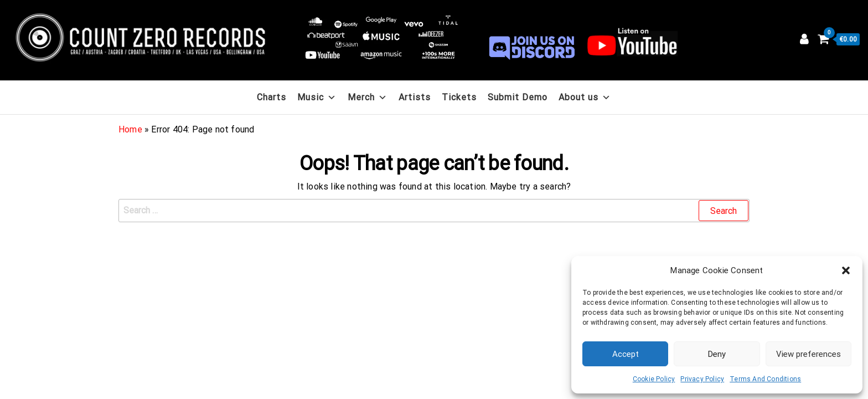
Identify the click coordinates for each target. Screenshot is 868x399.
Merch (368, 97)
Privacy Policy (702, 379)
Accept (626, 354)
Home (130, 129)
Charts (272, 97)
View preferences (808, 354)
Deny (717, 354)
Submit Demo (518, 97)
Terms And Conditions (765, 379)
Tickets (459, 97)
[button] (846, 270)
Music (317, 97)
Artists (415, 97)
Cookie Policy (654, 379)
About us (585, 97)
